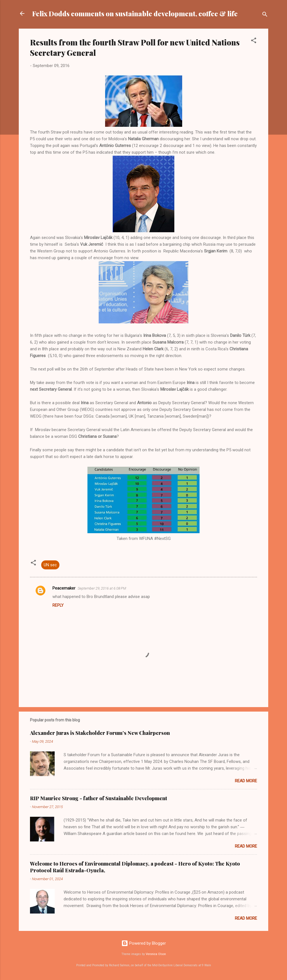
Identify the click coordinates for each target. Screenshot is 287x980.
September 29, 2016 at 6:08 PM (102, 588)
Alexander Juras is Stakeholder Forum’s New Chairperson (100, 733)
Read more (246, 781)
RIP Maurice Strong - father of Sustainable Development (99, 798)
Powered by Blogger (144, 943)
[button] (254, 41)
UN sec (50, 565)
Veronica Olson (156, 954)
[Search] (265, 15)
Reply (58, 605)
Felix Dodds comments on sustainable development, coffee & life (135, 13)
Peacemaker (64, 588)
